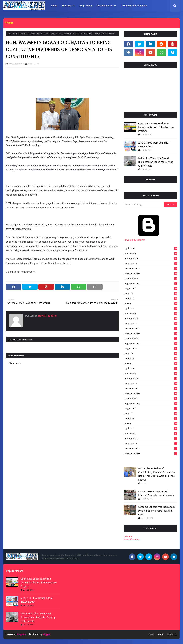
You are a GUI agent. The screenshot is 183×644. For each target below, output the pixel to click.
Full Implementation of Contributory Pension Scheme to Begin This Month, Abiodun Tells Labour (157, 474)
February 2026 (151, 259)
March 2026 (151, 254)
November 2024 (151, 334)
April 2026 (151, 249)
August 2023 (151, 409)
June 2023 (151, 419)
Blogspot (22, 634)
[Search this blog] (144, 205)
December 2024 (151, 329)
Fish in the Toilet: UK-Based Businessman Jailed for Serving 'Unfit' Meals (156, 162)
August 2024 (151, 349)
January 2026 (151, 264)
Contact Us (172, 634)
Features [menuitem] (67, 6)
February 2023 (151, 439)
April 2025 (151, 309)
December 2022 (151, 449)
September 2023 (151, 404)
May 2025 (151, 304)
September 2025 (151, 284)
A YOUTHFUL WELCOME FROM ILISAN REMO (154, 145)
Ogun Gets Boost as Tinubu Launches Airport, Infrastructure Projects (156, 127)
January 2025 (151, 324)
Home (11, 34)
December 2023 (151, 389)
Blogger (47, 634)
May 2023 (151, 424)
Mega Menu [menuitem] (86, 6)
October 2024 (151, 339)
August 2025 (151, 289)
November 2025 (151, 274)
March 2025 (151, 314)
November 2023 (151, 394)
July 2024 (151, 354)
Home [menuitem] (54, 6)
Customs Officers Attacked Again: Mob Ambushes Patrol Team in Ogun (157, 511)
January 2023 (151, 444)
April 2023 (151, 429)
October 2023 (151, 399)
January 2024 (151, 384)
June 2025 (151, 299)
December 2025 (151, 269)
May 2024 (151, 364)
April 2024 (151, 369)
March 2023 (151, 434)
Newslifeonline (16, 64)
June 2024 (151, 359)
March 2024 (151, 374)
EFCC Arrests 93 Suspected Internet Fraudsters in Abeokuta (156, 493)
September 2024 (151, 344)
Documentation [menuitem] (105, 6)
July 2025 (151, 294)
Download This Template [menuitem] (134, 6)
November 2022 (151, 454)
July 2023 (151, 414)
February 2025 (151, 319)
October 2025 (151, 279)
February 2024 (151, 379)
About (161, 634)
